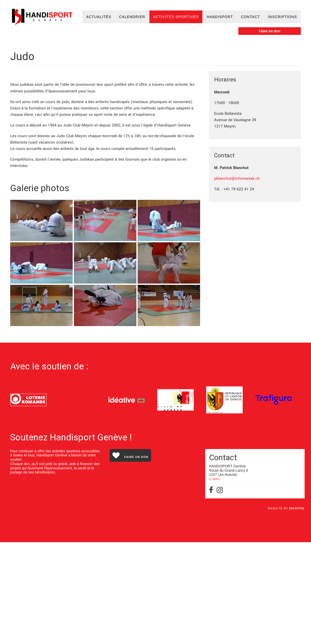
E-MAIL (215, 581)
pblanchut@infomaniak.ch (237, 178)
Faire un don (270, 31)
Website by (286, 610)
